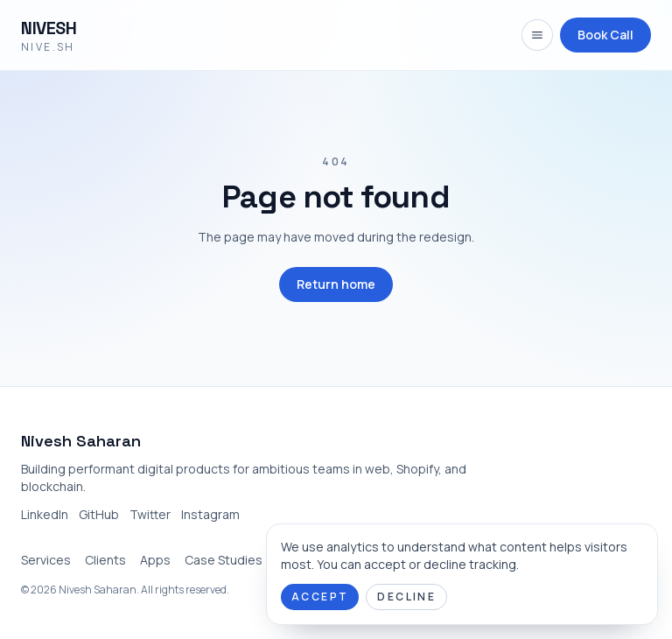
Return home (336, 284)
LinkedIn (45, 514)
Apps (155, 560)
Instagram (210, 514)
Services (46, 560)
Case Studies (224, 560)
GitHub (99, 514)
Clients (105, 560)
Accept (320, 597)
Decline (406, 597)
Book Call (605, 35)
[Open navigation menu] (537, 35)
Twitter (150, 514)
